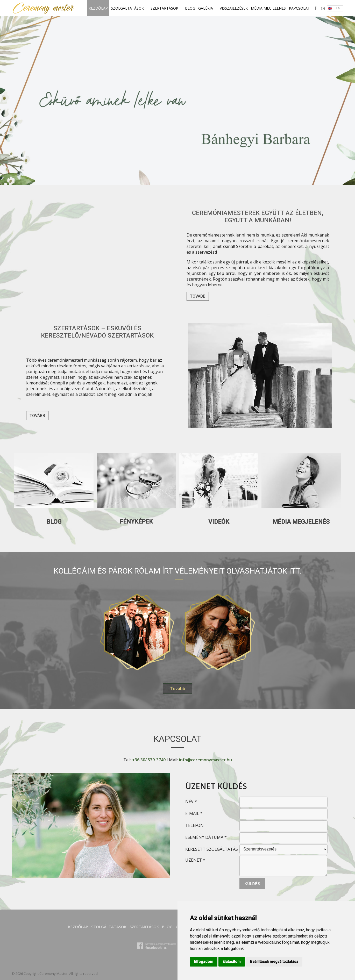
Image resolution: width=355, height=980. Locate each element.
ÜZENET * (195, 860)
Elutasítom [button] (232, 962)
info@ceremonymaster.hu (205, 760)
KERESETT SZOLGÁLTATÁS (212, 849)
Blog (190, 8)
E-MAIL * (194, 813)
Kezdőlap (98, 8)
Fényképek (136, 522)
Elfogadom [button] (204, 962)
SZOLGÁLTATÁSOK (129, 8)
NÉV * (191, 802)
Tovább (198, 296)
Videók (219, 522)
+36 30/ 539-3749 (149, 760)
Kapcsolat (299, 8)
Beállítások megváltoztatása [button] (274, 962)
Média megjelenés (268, 8)
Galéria (207, 8)
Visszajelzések (234, 8)
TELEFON (194, 825)
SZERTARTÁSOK (166, 8)
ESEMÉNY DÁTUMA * (206, 837)
